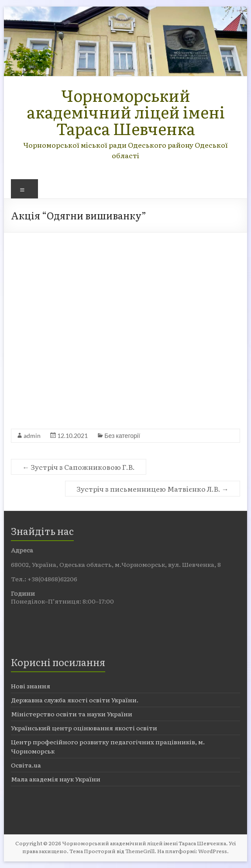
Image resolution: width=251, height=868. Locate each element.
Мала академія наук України (56, 779)
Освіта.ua (26, 765)
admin (32, 436)
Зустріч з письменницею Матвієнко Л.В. (153, 489)
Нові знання (31, 686)
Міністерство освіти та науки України (72, 714)
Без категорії (122, 436)
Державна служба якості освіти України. (75, 700)
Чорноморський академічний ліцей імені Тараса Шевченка (126, 112)
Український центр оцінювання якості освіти (84, 728)
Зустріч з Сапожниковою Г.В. (79, 467)
